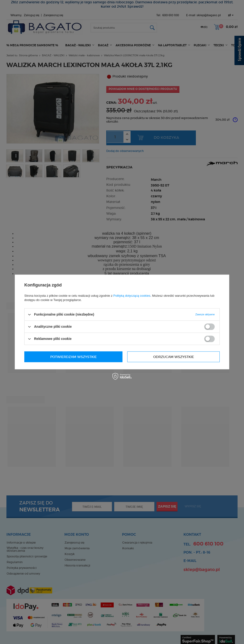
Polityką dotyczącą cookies (132, 296)
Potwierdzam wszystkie (171, 357)
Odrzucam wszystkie (71, 357)
